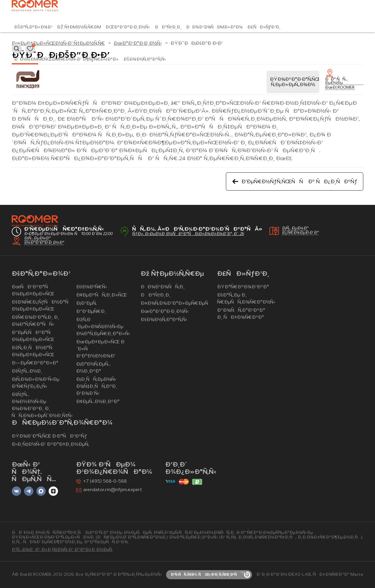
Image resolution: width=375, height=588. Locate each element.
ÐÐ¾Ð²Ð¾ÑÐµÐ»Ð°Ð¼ (214, 27)
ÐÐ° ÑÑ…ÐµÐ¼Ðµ (337, 81)
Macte (357, 575)
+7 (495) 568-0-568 (105, 481)
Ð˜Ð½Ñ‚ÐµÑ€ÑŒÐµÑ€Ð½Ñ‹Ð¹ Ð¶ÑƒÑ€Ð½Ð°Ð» (66, 60)
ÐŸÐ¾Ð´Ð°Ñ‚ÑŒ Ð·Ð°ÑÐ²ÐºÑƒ (49, 436)
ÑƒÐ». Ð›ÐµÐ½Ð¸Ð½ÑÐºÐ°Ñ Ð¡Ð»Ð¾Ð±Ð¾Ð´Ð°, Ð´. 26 (188, 234)
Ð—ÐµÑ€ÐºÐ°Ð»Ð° (35, 363)
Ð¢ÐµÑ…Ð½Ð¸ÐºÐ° (98, 402)
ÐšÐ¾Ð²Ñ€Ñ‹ (92, 287)
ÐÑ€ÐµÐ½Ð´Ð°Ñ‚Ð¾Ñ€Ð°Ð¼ (62, 423)
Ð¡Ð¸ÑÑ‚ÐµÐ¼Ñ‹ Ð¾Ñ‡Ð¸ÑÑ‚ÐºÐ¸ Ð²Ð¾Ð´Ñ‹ (97, 387)
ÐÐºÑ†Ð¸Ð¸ (168, 27)
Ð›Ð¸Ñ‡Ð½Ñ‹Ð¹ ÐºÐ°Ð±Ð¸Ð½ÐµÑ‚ (50, 445)
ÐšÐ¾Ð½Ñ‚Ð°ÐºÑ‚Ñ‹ (145, 60)
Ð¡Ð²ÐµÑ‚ (86, 304)
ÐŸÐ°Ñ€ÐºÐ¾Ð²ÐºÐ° (243, 287)
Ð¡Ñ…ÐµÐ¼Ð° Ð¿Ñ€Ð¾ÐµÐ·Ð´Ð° (300, 231)
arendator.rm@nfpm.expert (113, 490)
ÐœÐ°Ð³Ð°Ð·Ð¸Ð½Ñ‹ (128, 27)
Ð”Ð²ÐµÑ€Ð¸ (91, 312)
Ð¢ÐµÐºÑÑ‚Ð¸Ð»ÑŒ (102, 295)
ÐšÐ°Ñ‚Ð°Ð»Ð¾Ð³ (33, 27)
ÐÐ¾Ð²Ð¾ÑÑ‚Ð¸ (163, 287)
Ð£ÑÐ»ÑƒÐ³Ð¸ (264, 27)
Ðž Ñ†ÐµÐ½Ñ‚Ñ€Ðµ (79, 27)
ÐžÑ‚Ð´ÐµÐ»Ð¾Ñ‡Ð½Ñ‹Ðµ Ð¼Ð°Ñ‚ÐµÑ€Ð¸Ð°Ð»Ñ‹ (103, 327)
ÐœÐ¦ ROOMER (340, 88)
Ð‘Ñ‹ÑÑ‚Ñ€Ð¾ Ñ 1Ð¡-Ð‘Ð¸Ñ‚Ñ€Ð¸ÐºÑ (205, 575)
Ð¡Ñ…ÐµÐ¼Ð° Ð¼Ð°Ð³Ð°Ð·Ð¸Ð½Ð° (44, 241)
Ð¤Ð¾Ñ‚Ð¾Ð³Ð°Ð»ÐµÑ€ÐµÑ (176, 304)
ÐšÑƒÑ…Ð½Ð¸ (27, 371)
